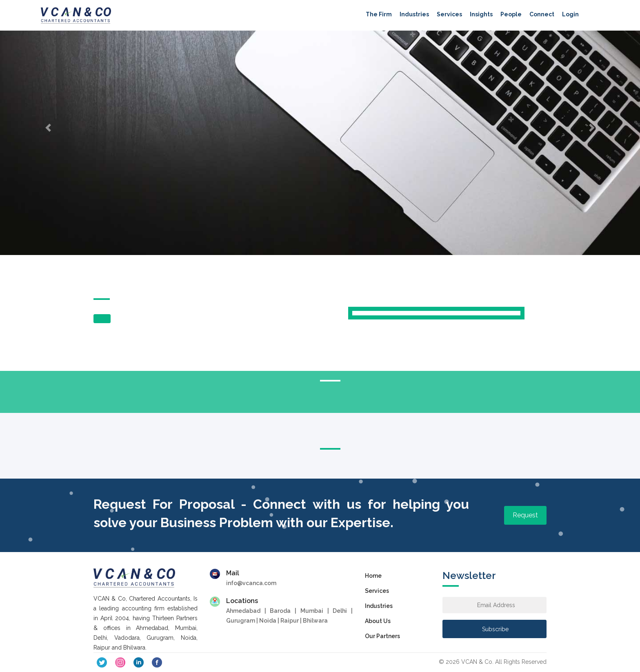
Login (570, 14)
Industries (414, 14)
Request (525, 515)
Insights (481, 14)
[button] (48, 128)
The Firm (379, 14)
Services (449, 14)
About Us (378, 621)
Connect (542, 14)
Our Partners (382, 636)
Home (373, 576)
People (511, 14)
